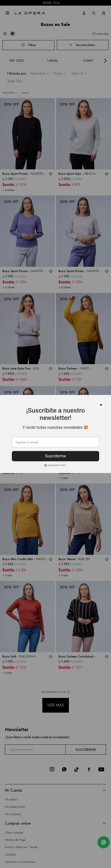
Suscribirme (55, 456)
